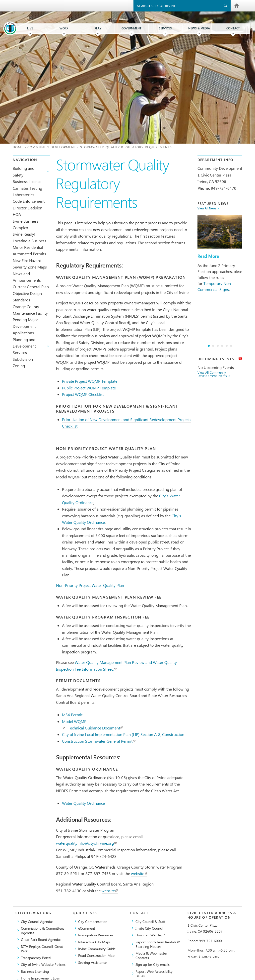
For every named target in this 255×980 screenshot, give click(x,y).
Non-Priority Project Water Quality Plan (90, 585)
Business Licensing (35, 971)
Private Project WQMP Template (90, 381)
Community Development (52, 147)
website (139, 873)
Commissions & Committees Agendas (43, 930)
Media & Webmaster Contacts (151, 955)
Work (64, 28)
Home (18, 147)
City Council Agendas (37, 921)
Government (131, 28)
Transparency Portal (36, 958)
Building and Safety (24, 171)
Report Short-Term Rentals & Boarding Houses (158, 944)
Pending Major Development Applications (25, 326)
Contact (233, 28)
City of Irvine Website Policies (43, 964)
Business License (27, 181)
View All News (207, 208)
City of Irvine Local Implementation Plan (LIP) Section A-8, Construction (123, 734)
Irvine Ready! (24, 234)
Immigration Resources (96, 935)
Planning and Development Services (24, 346)
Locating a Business (30, 241)
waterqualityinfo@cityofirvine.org (86, 843)
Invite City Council (149, 928)
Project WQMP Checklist (83, 394)
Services (165, 28)
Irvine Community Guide (97, 949)
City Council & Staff (150, 921)
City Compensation (93, 921)
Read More (208, 256)
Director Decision (28, 208)
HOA (17, 214)
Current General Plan (31, 287)
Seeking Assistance (92, 962)
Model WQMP (74, 721)
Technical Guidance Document (96, 728)
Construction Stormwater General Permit (99, 741)
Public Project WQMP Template (89, 388)
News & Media (199, 28)
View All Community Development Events (212, 374)
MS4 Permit (72, 715)
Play (98, 28)
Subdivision (23, 359)
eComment (87, 928)
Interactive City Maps (94, 942)
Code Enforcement (29, 201)
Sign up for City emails (153, 964)
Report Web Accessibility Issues (154, 974)
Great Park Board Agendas (41, 939)
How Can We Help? (150, 935)
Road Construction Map (96, 955)
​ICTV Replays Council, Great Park (42, 949)
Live (30, 28)
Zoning (19, 366)
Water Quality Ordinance (83, 803)
